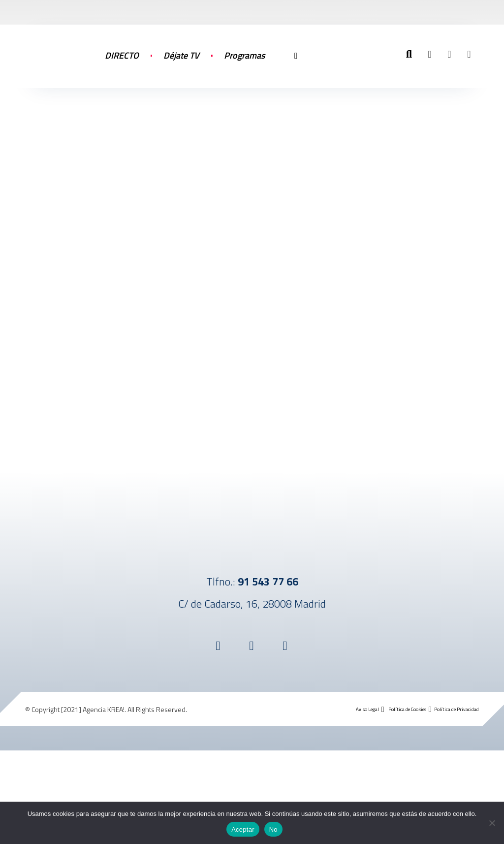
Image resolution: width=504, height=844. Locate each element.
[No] (492, 823)
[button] (430, 54)
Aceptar (243, 829)
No (273, 829)
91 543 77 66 (268, 582)
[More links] (296, 65)
